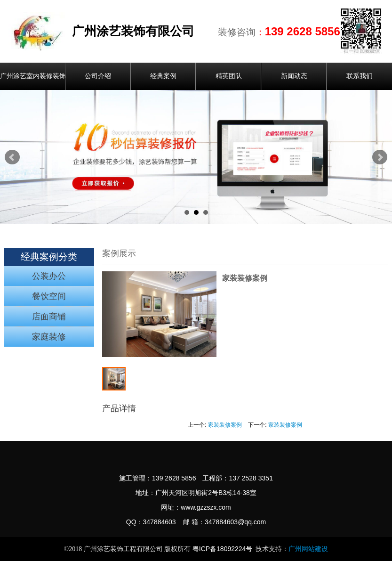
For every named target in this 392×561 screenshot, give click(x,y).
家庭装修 (49, 337)
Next (380, 157)
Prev (12, 157)
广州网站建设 (308, 549)
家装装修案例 (225, 425)
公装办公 (49, 276)
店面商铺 (49, 317)
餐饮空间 (49, 296)
